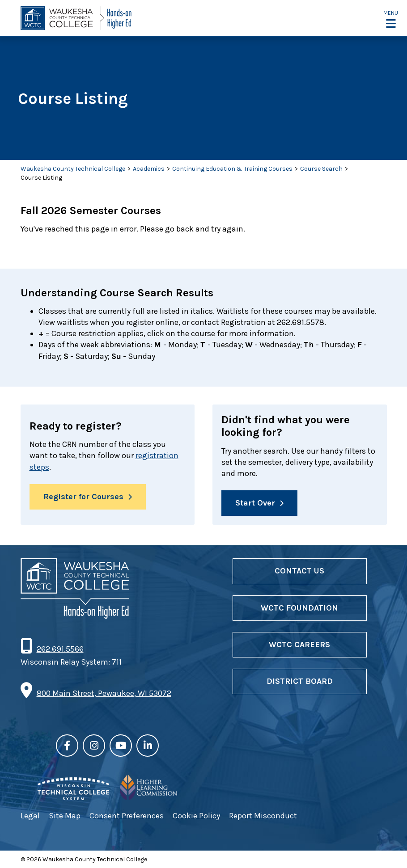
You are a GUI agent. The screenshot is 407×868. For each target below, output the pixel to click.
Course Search (321, 169)
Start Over (255, 503)
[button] (391, 19)
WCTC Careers (299, 645)
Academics (149, 169)
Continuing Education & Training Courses (232, 169)
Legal (30, 816)
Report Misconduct (263, 816)
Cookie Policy (196, 816)
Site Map (65, 816)
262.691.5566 (60, 649)
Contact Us (299, 571)
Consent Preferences (127, 816)
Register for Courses (83, 497)
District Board (300, 681)
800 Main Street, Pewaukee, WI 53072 (104, 693)
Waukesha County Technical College (73, 169)
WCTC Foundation (299, 608)
